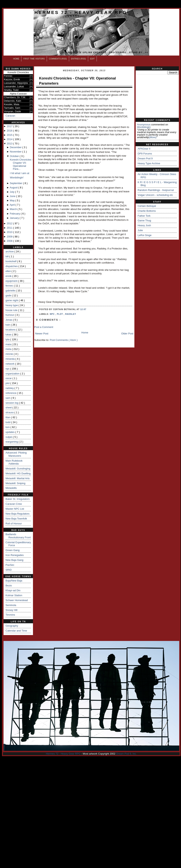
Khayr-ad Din (13, 590)
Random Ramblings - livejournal (156, 190)
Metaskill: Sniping (15, 483)
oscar (9, 378)
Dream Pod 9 (145, 158)
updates (10, 432)
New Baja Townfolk (16, 519)
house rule (12, 310)
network (10, 364)
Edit (92, 59)
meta (9, 349)
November (16, 152)
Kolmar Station (14, 595)
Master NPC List (15, 509)
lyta (8, 339)
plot (8, 383)
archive (10, 251)
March (14, 209)
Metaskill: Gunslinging (18, 469)
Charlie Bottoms (147, 211)
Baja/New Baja (14, 581)
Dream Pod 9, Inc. (126, 754)
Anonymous (144, 125)
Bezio (9, 586)
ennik (9, 276)
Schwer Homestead (17, 600)
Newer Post (42, 334)
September (16, 183)
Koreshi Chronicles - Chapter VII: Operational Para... (21, 164)
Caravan (10, 116)
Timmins (10, 615)
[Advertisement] (157, 96)
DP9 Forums (145, 154)
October (15, 156)
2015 (10, 135)
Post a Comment (44, 327)
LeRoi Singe (145, 235)
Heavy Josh (144, 225)
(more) (153, 137)
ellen (9, 271)
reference (11, 393)
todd (8, 422)
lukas (9, 335)
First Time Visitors (34, 59)
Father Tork (144, 216)
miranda (11, 359)
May (13, 200)
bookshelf (11, 261)
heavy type (12, 305)
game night (12, 300)
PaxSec (10, 565)
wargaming (12, 442)
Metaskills (11, 488)
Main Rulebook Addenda (14, 462)
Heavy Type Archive (149, 163)
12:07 (83, 309)
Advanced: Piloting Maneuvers (16, 454)
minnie (10, 354)
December (16, 147)
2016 (10, 131)
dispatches (12, 266)
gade (9, 295)
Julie (140, 230)
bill (7, 256)
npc (8, 369)
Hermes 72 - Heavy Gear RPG (81, 12)
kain (8, 325)
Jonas (9, 320)
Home (16, 59)
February (15, 214)
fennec (10, 286)
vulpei (9, 437)
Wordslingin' (17, 178)
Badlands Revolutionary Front (18, 536)
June (13, 196)
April (13, 205)
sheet (9, 408)
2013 (10, 144)
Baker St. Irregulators (18, 499)
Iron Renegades (15, 555)
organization (13, 374)
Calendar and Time (16, 631)
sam (8, 398)
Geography (12, 626)
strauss (10, 412)
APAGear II (144, 149)
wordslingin (144, 127)
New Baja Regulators (17, 514)
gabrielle (11, 291)
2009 (10, 237)
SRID (9, 570)
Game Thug (144, 220)
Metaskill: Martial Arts (18, 478)
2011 (10, 228)
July (12, 192)
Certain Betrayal (147, 206)
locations (11, 330)
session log (12, 403)
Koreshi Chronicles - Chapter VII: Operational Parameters (77, 81)
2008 (10, 241)
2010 (10, 232)
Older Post (127, 334)
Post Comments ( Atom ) (64, 340)
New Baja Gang (14, 560)
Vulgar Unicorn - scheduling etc (155, 195)
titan (8, 417)
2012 (10, 223)
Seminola (11, 605)
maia (9, 344)
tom (8, 427)
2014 (10, 139)
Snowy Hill (11, 610)
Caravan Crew (14, 504)
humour (10, 315)
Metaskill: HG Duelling (18, 473)
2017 (10, 126)
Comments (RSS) (58, 59)
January (15, 218)
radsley (10, 388)
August (14, 188)
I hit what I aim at (19, 173)
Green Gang (13, 550)
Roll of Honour (14, 523)
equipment (12, 281)
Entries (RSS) (79, 59)
